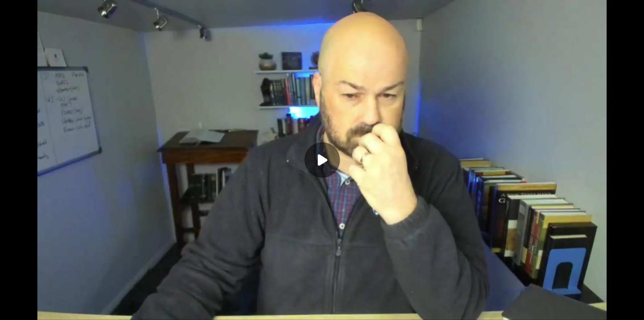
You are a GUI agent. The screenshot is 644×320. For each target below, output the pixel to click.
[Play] (322, 160)
